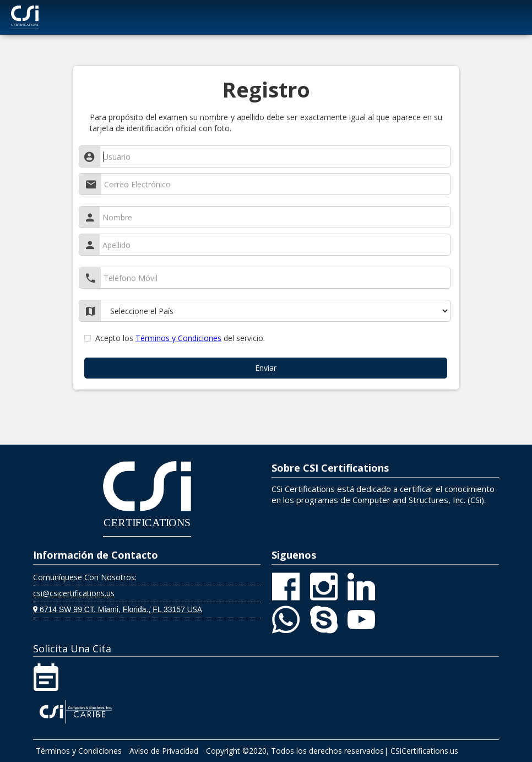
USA (118, 609)
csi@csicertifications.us (74, 593)
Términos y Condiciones (178, 338)
